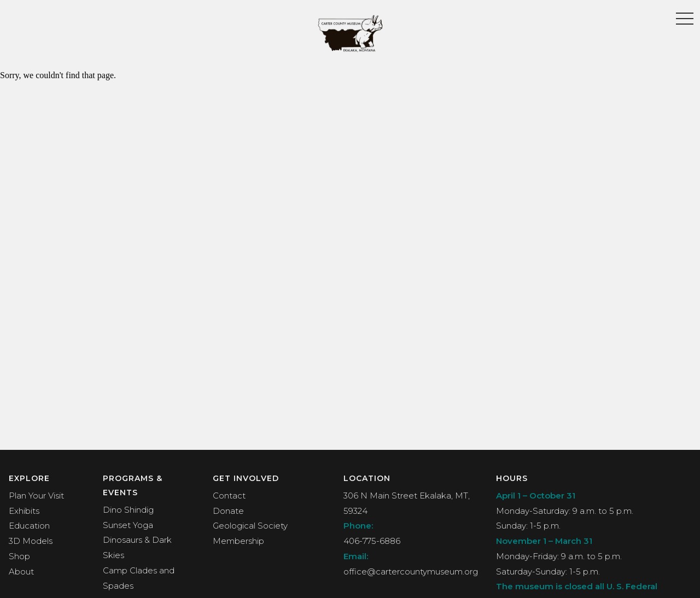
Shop (19, 556)
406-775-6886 (372, 541)
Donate (228, 511)
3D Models (31, 541)
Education (29, 526)
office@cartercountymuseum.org (411, 571)
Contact (229, 496)
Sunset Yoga (128, 525)
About (21, 571)
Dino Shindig (128, 510)
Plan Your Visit (36, 496)
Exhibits (24, 511)
